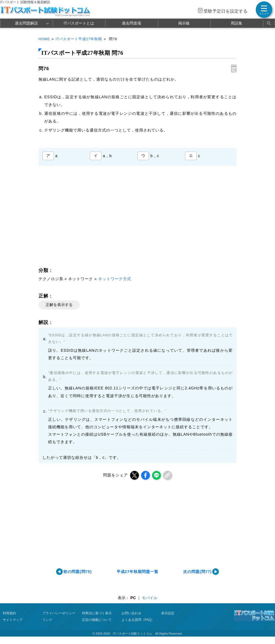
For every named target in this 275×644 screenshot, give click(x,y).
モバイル (150, 598)
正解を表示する (59, 305)
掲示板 (184, 23)
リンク (47, 620)
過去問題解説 (26, 23)
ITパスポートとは (79, 23)
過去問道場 (131, 23)
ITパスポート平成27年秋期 (79, 39)
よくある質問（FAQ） (138, 620)
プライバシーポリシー (59, 613)
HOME (44, 39)
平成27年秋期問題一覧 (137, 572)
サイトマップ (13, 620)
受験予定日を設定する (226, 11)
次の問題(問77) (197, 572)
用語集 (237, 23)
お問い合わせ (131, 613)
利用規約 (9, 613)
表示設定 (168, 613)
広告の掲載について (97, 620)
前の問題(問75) (78, 572)
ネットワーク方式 (115, 279)
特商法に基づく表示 (97, 613)
